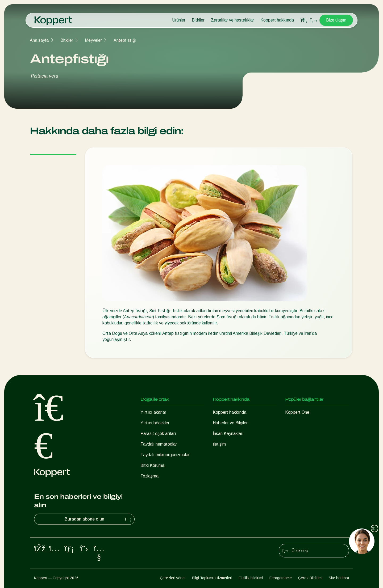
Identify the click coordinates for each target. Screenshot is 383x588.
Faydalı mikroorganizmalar (165, 455)
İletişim (219, 444)
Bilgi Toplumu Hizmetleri (212, 578)
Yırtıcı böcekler (155, 423)
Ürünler (179, 20)
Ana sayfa (39, 40)
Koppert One (297, 412)
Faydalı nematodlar (159, 444)
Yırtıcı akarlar (153, 412)
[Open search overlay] (304, 20)
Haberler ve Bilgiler (230, 423)
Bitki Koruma (152, 465)
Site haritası (339, 578)
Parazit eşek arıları (158, 433)
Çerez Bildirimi (310, 578)
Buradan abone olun (99, 519)
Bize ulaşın (336, 20)
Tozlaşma (149, 476)
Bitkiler (198, 20)
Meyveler (93, 40)
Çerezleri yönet (173, 578)
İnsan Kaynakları (228, 433)
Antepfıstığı (125, 40)
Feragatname (281, 578)
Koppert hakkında (277, 20)
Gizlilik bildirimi (251, 578)
